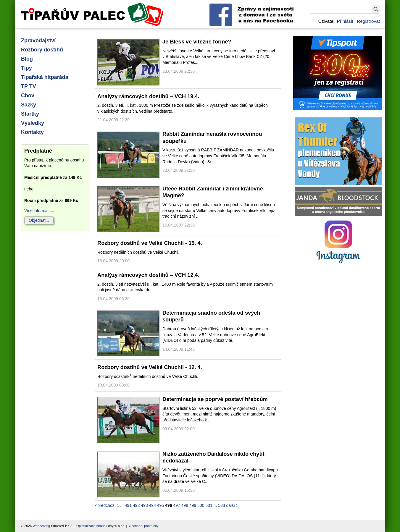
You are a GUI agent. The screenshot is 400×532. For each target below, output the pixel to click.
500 (201, 505)
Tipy (26, 68)
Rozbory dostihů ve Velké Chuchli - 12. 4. (150, 367)
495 (161, 505)
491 (128, 505)
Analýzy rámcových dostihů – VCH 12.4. (148, 275)
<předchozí (105, 505)
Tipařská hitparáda (45, 77)
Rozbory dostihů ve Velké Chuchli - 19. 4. (150, 243)
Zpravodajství (38, 41)
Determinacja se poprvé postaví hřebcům (215, 399)
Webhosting (41, 526)
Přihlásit (345, 21)
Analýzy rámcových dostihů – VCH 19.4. (148, 96)
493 (144, 505)
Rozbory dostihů (42, 50)
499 (193, 505)
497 (176, 505)
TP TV (29, 86)
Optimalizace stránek (92, 526)
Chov (28, 96)
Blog (27, 59)
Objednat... (39, 220)
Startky (30, 114)
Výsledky (33, 123)
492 (136, 505)
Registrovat (368, 21)
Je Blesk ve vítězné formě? (197, 42)
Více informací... (39, 211)
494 (153, 505)
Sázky (29, 105)
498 (185, 505)
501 (209, 505)
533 (221, 505)
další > (232, 505)
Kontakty (32, 132)
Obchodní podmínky (144, 526)
